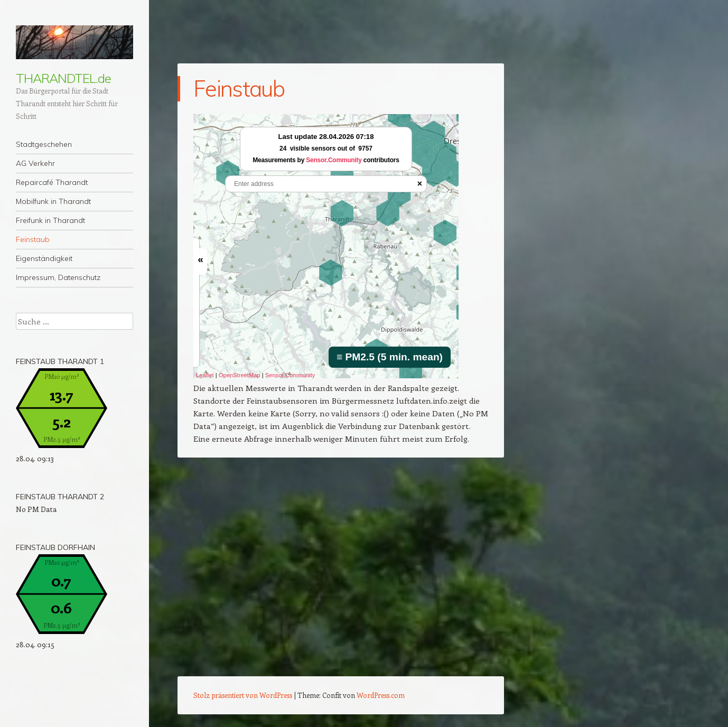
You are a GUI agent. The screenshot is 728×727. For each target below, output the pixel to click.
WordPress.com (381, 695)
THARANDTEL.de (63, 78)
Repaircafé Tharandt (52, 182)
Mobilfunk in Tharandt (53, 201)
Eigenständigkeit (44, 258)
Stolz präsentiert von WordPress (243, 695)
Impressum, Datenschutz (58, 277)
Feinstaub (33, 239)
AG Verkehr (35, 163)
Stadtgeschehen (44, 144)
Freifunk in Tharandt (50, 220)
